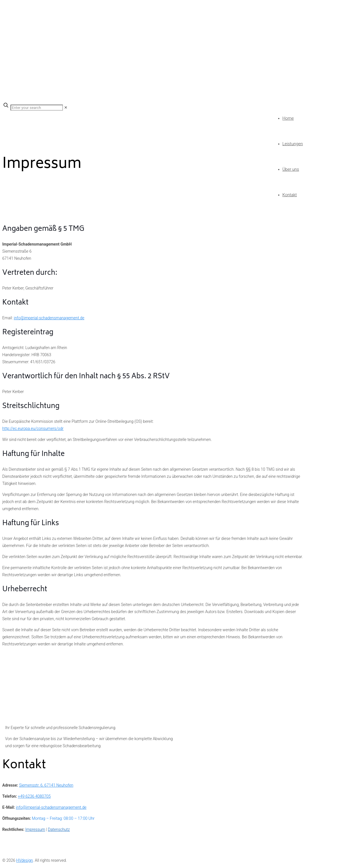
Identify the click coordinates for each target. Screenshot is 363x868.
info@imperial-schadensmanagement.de (49, 318)
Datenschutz (59, 829)
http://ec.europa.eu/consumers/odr (33, 428)
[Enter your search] (37, 108)
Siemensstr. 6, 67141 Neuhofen (46, 785)
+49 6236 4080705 (34, 796)
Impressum (35, 829)
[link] (66, 107)
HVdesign (25, 860)
